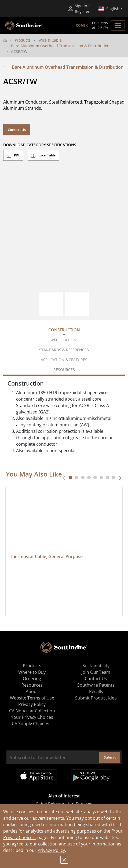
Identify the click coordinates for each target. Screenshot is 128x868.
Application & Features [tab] (64, 360)
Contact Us (17, 130)
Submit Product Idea (96, 698)
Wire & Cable (50, 40)
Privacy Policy (51, 850)
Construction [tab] (64, 330)
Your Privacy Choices (32, 717)
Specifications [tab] (64, 340)
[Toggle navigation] (118, 25)
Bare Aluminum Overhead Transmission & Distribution (60, 46)
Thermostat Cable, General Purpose (46, 556)
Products (23, 40)
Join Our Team (96, 672)
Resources (32, 685)
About (32, 691)
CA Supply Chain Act (32, 724)
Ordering (32, 679)
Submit (110, 757)
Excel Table (43, 155)
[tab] (70, 477)
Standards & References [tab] (64, 350)
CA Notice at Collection (32, 711)
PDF (13, 155)
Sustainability (96, 666)
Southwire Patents (96, 685)
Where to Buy (32, 672)
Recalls (96, 691)
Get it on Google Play (91, 776)
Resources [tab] (64, 370)
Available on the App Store (37, 776)
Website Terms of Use (32, 698)
